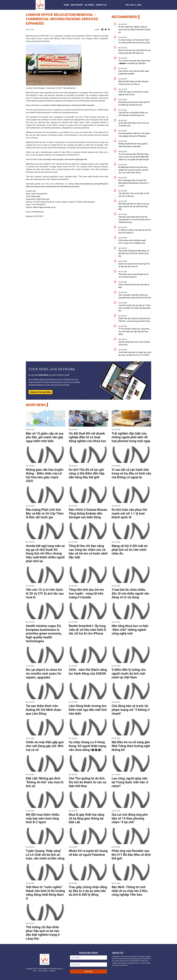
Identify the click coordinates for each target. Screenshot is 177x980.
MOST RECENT (77, 5)
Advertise (52, 971)
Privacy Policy (43, 971)
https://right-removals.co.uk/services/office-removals (73, 105)
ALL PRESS (89, 5)
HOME (66, 5)
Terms (35, 971)
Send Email (36, 196)
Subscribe (89, 971)
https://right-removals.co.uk (44, 207)
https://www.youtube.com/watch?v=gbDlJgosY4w (67, 159)
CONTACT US (101, 5)
